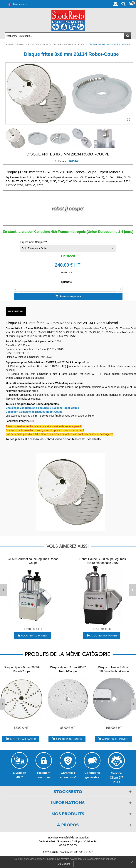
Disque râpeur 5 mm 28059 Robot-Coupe (22, 669)
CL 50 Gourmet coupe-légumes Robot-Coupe (33, 561)
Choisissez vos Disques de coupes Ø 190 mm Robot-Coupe (42, 408)
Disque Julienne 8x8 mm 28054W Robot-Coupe (114, 669)
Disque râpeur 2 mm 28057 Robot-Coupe (68, 669)
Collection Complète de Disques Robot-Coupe (34, 412)
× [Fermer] (132, 862)
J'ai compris (64, 864)
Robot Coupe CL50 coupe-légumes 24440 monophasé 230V (103, 561)
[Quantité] (68, 289)
